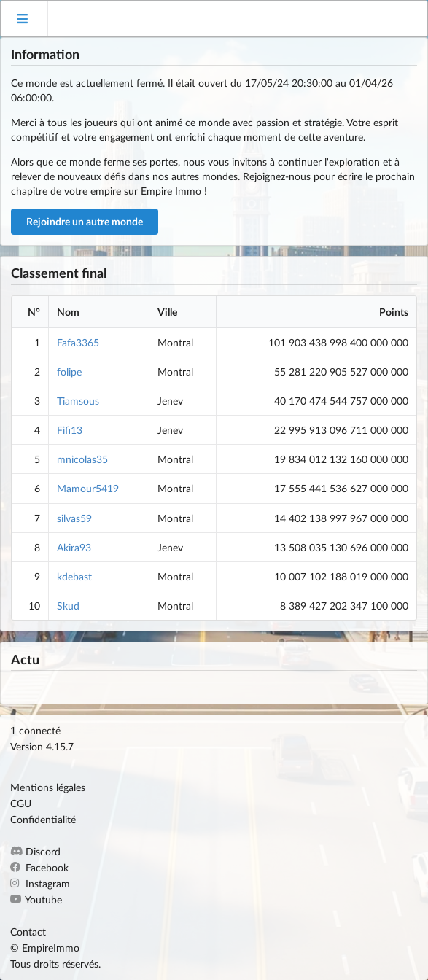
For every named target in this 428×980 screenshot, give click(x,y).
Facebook (39, 867)
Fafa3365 (78, 342)
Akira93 (74, 547)
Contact (28, 932)
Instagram (40, 883)
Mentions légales (48, 787)
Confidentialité (43, 819)
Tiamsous (78, 401)
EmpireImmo (51, 948)
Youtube (36, 899)
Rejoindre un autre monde (85, 221)
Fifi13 (70, 430)
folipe (69, 372)
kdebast (74, 576)
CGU (21, 803)
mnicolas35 (82, 459)
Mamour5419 (88, 488)
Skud (68, 606)
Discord (35, 852)
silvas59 (74, 518)
